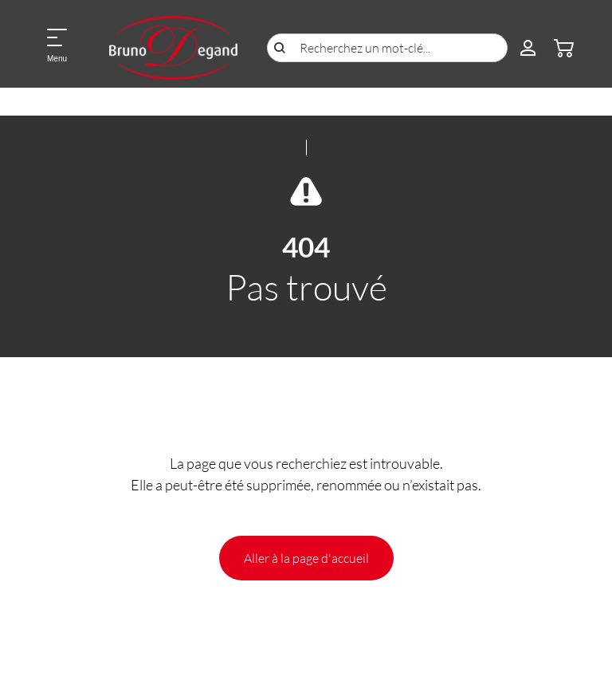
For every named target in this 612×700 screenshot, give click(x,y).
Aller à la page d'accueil (306, 558)
